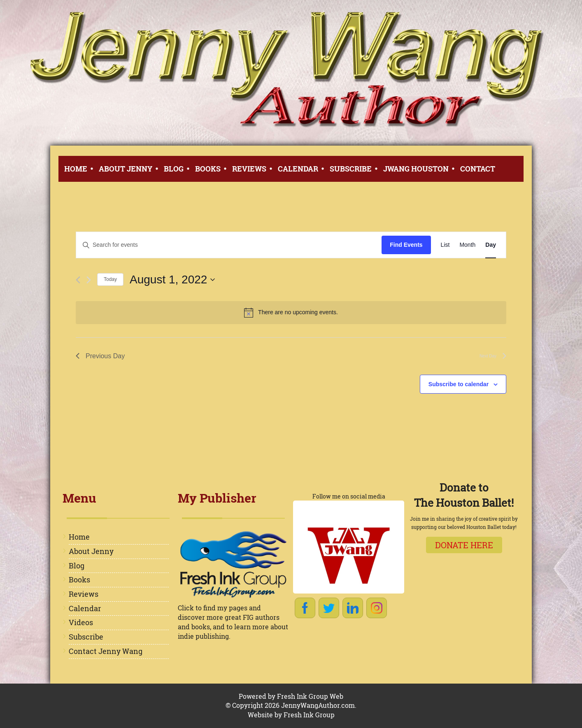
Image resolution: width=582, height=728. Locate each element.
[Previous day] (78, 280)
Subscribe (351, 169)
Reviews (249, 169)
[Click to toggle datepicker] (172, 280)
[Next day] (89, 280)
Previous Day (100, 356)
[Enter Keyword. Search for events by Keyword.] (229, 245)
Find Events (406, 245)
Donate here (464, 545)
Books (208, 169)
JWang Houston (416, 169)
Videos (81, 622)
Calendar (298, 169)
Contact (478, 169)
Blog (174, 169)
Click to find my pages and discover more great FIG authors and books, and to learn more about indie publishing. (233, 622)
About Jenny (126, 169)
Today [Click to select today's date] (110, 279)
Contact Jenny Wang (106, 651)
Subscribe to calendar (459, 384)
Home (76, 169)
